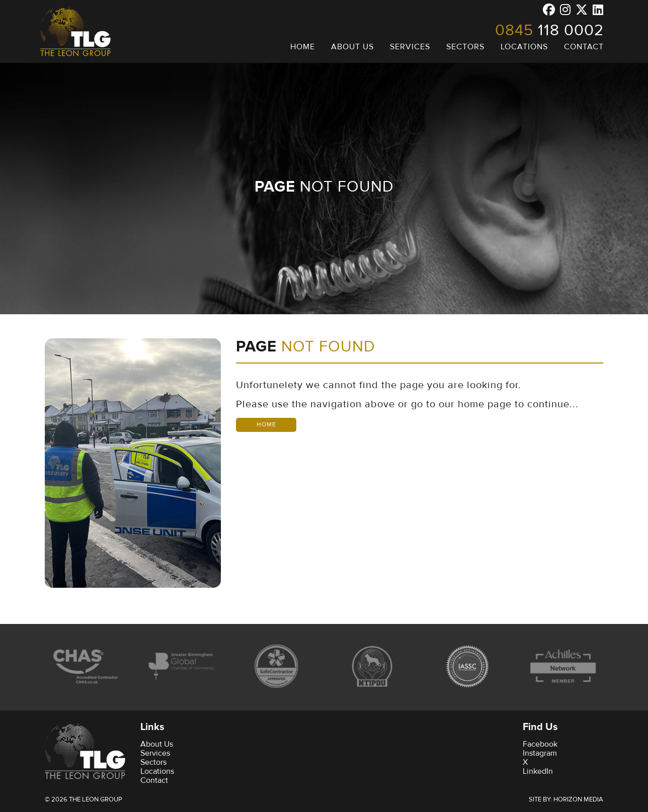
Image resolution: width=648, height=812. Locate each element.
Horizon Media (578, 799)
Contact (154, 780)
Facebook (540, 744)
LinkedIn (538, 771)
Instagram (540, 753)
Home (266, 425)
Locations (157, 771)
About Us (157, 744)
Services (155, 753)
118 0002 (549, 30)
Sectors (153, 762)
